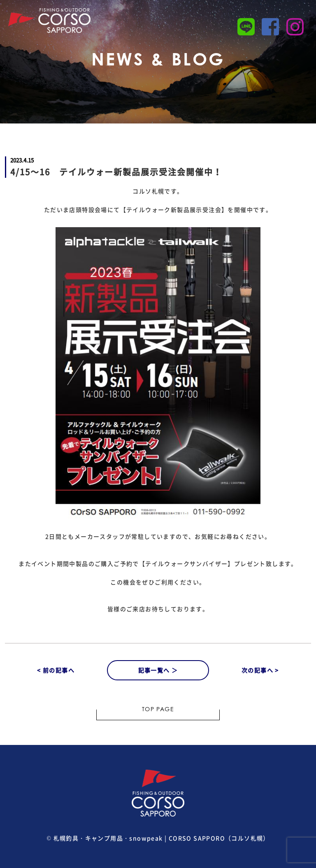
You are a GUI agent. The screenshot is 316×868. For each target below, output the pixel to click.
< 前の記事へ (56, 670)
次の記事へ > (260, 670)
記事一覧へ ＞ (158, 670)
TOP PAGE (158, 710)
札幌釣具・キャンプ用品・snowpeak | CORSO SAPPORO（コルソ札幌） (161, 838)
